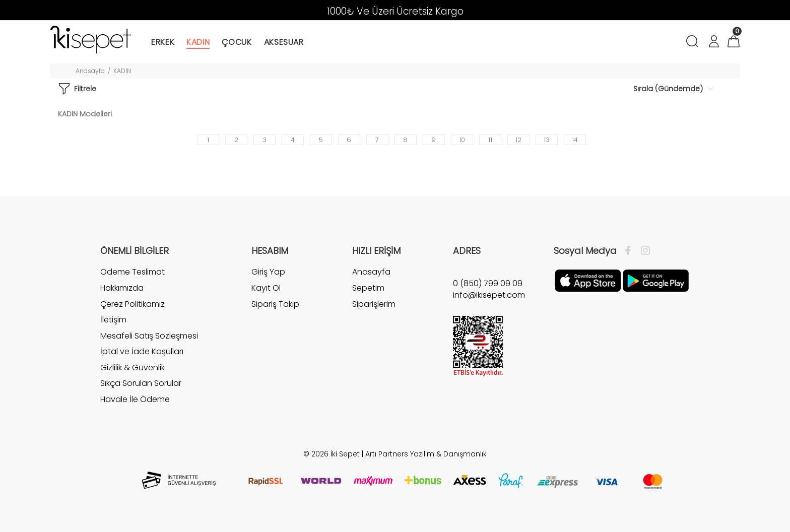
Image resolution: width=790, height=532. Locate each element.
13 (547, 140)
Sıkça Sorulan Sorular (141, 383)
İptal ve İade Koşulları (142, 351)
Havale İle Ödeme (135, 399)
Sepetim (368, 288)
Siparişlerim (374, 304)
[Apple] (588, 280)
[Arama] (694, 43)
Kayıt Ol (266, 288)
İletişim (113, 320)
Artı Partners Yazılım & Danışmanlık (426, 454)
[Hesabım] (713, 43)
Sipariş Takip (275, 304)
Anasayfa (90, 71)
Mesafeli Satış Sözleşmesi (149, 336)
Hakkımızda (122, 288)
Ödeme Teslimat (133, 272)
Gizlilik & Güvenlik (133, 368)
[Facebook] (631, 251)
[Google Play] (656, 280)
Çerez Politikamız (133, 304)
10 (462, 140)
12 (518, 140)
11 (490, 140)
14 (575, 140)
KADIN (122, 71)
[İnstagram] (643, 251)
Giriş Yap (268, 272)
